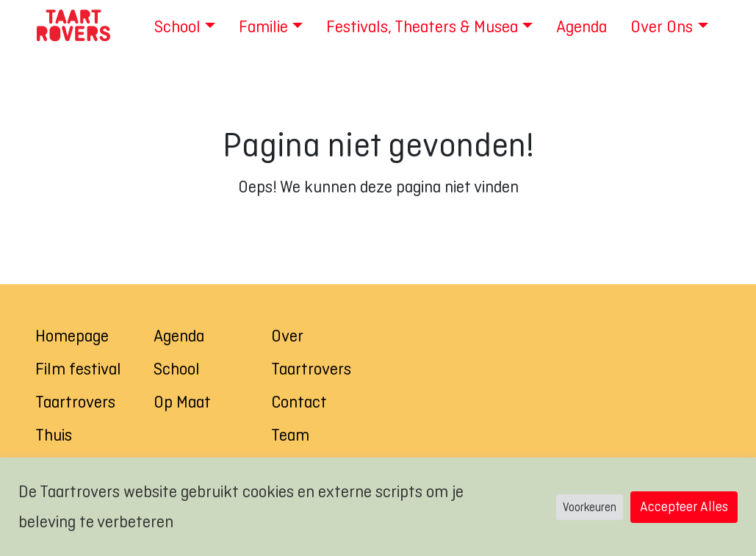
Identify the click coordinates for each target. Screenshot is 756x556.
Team (290, 435)
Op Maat (182, 402)
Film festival (78, 369)
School (177, 369)
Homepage (72, 336)
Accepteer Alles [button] (684, 506)
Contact (299, 402)
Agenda (179, 336)
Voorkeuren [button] (590, 507)
